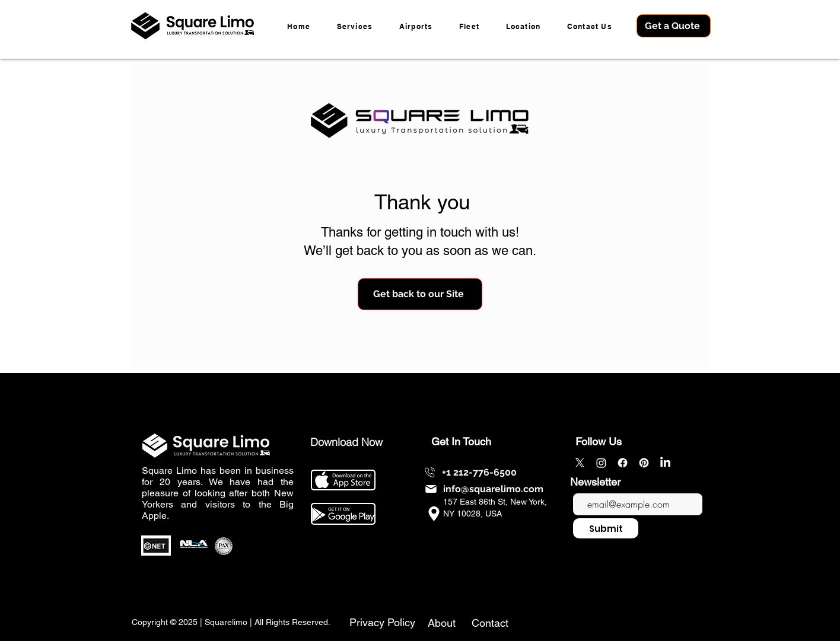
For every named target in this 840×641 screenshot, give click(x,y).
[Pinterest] (644, 463)
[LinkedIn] (665, 463)
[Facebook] (623, 463)
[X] (580, 463)
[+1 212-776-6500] (470, 472)
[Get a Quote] (674, 26)
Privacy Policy (382, 622)
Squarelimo (226, 622)
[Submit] (606, 528)
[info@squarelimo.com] (483, 489)
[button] (523, 26)
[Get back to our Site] (420, 294)
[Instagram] (601, 463)
